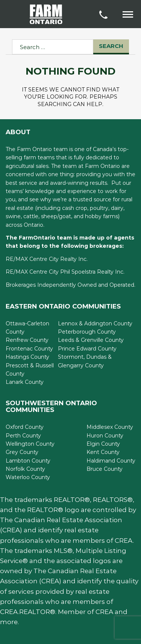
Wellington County (30, 444)
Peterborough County (87, 332)
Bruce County (105, 469)
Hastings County (27, 357)
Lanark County (25, 382)
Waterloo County (28, 477)
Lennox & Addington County (95, 323)
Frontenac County (29, 349)
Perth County (23, 436)
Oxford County (25, 427)
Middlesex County (110, 427)
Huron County (105, 436)
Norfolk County (25, 469)
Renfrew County (27, 340)
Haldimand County (111, 461)
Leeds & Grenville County (91, 340)
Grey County (22, 452)
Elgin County (103, 444)
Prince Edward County (87, 349)
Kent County (103, 452)
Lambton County (28, 461)
